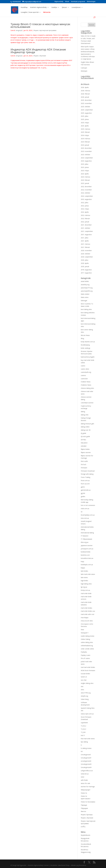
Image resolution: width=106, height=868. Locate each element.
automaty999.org (87, 291)
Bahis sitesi (85, 297)
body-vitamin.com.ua (88, 342)
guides (83, 496)
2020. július (85, 260)
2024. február (85, 142)
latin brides (84, 571)
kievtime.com (85, 555)
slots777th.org (86, 693)
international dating (87, 533)
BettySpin (84, 71)
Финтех (83, 811)
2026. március (86, 91)
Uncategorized (86, 755)
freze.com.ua (85, 480)
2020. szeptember (87, 257)
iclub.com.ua (85, 508)
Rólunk (67, 2)
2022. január (85, 222)
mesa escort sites (87, 621)
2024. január (85, 145)
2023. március (86, 177)
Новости (84, 793)
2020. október (86, 254)
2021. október (86, 228)
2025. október (86, 107)
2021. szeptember (87, 231)
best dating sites (86, 309)
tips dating (84, 742)
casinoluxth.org (86, 372)
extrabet (84, 446)
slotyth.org (84, 696)
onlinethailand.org (87, 646)
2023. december (86, 148)
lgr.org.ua (84, 587)
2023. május (85, 171)
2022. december (86, 187)
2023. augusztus (86, 161)
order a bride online (87, 649)
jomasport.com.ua (87, 549)
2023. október (86, 155)
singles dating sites (87, 683)
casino (83, 366)
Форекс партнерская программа (45, 30)
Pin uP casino (85, 658)
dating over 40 (86, 430)
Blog (82, 338)
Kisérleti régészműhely (38, 7)
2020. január (85, 266)
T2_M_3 (83, 729)
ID (82, 512)
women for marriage (88, 787)
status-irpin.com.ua (87, 714)
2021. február (85, 247)
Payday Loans (86, 655)
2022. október (86, 193)
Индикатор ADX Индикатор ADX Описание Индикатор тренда (38, 51)
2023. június (85, 167)
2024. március (86, 139)
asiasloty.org (85, 285)
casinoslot (84, 379)
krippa (83, 568)
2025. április (85, 126)
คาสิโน (83, 827)
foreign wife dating (87, 474)
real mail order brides (88, 667)
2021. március (86, 244)
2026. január (85, 97)
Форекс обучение (40, 56)
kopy (82, 561)
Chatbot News (86, 382)
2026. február (85, 94)
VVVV (83, 777)
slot (82, 686)
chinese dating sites (87, 388)
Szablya (54, 7)
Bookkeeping (85, 345)
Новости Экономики (88, 802)
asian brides (85, 281)
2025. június (85, 119)
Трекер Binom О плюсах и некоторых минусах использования (40, 25)
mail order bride (86, 593)
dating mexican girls (87, 424)
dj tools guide (85, 436)
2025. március (86, 129)
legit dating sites (86, 584)
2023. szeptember (87, 158)
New (82, 630)
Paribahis (84, 652)
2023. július (85, 164)
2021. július (85, 238)
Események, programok (78, 2)
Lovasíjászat (76, 7)
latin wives (84, 577)
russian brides (85, 674)
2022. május (85, 209)
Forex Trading (86, 477)
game (83, 487)
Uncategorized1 (86, 758)
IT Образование (86, 539)
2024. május (85, 135)
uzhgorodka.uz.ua (87, 771)
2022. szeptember (87, 196)
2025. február (85, 132)
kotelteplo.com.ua (87, 565)
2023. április (85, 174)
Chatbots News (86, 385)
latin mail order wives (88, 574)
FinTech (83, 464)
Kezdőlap (24, 7)
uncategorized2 (86, 761)
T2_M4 (83, 732)
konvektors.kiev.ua (87, 558)
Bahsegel (84, 301)
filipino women (86, 452)
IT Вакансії (85, 536)
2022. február (85, 219)
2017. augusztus (86, 273)
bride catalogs (86, 348)
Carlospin (84, 68)
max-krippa (85, 618)
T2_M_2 (83, 726)
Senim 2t (84, 677)
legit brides (84, 581)
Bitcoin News (85, 335)
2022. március (86, 215)
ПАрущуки (84, 808)
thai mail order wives (88, 739)
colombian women (87, 403)
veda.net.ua (85, 774)
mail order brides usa (88, 611)
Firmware (84, 468)
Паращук (84, 805)
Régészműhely (59, 2)
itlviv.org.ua (85, 542)
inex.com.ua (85, 518)
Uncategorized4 (86, 767)
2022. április (85, 212)
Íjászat (64, 7)
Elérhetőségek (91, 2)
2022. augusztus (86, 199)
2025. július (85, 116)
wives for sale (85, 783)
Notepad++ (85, 633)
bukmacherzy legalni (88, 357)
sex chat (84, 680)
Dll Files (83, 440)
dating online (85, 427)
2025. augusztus (86, 113)
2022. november (86, 190)
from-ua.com (85, 484)
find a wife (84, 461)
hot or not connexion (88, 505)
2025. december (86, 100)
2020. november (86, 250)
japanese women (87, 545)
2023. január (85, 183)
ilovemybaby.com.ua (88, 515)
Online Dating (85, 639)
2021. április (85, 241)
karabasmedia (86, 552)
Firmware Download (88, 471)
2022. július (85, 203)
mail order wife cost (88, 614)
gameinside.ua (86, 490)
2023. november (86, 151)
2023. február (85, 180)
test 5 (83, 735)
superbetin (84, 723)
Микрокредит (86, 790)
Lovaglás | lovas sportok (30, 12)
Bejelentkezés (86, 835)
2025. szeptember (87, 110)
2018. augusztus (86, 270)
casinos (83, 375)
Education (84, 443)
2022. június (85, 206)
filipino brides (85, 449)
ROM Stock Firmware (88, 670)
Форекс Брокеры (87, 815)
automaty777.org (87, 288)
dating (83, 412)
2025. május (85, 123)
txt (82, 751)
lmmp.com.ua (85, 590)
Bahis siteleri (85, 294)
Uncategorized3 (86, 764)
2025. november (86, 103)
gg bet (83, 493)
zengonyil (19, 30)
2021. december (86, 225)
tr (81, 745)
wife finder (84, 780)
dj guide (83, 433)
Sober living (85, 699)
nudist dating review (88, 636)
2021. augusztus (86, 234)
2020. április (85, 263)
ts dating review (86, 748)
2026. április (85, 87)
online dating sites (87, 642)
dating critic (85, 415)
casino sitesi (85, 369)
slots (82, 690)
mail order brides (86, 608)
